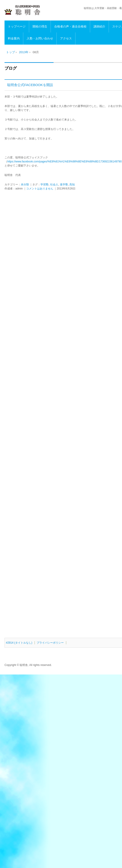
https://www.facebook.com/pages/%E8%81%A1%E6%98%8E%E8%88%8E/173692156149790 (64, 162)
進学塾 (64, 185)
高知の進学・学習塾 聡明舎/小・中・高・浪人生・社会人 (35, 10)
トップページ (17, 26)
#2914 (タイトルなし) (19, 643)
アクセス (66, 38)
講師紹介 (99, 26)
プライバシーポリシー (50, 643)
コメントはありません (40, 189)
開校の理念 (40, 26)
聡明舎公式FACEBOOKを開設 (30, 85)
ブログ (11, 68)
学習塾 (45, 185)
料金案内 (14, 38)
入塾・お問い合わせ (40, 38)
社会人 (54, 185)
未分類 (25, 185)
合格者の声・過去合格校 (70, 26)
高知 (72, 185)
